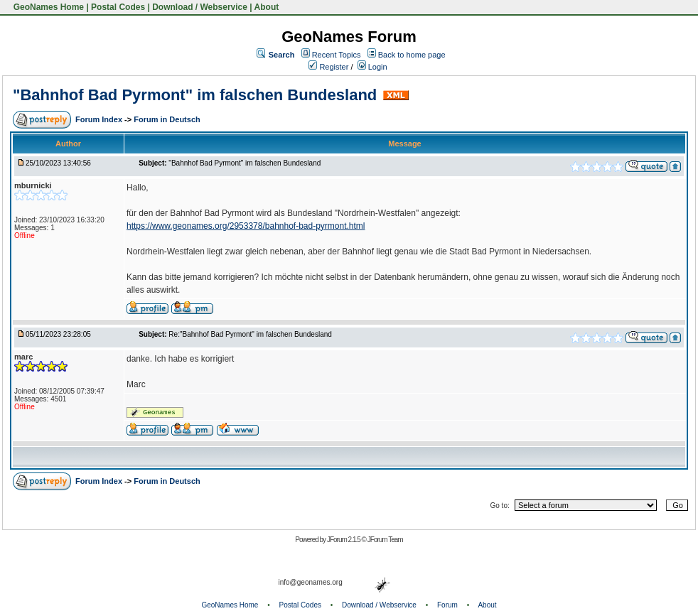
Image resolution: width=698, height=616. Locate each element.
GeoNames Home (47, 7)
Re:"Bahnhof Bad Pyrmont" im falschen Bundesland (250, 334)
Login (372, 67)
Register (328, 67)
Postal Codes (118, 7)
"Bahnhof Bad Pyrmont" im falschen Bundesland (195, 95)
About (267, 7)
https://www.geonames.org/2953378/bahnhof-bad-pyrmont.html (246, 226)
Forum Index (100, 119)
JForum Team (385, 540)
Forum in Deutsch (167, 119)
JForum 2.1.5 (344, 540)
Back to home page (412, 55)
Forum (447, 605)
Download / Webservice (200, 7)
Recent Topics (337, 55)
